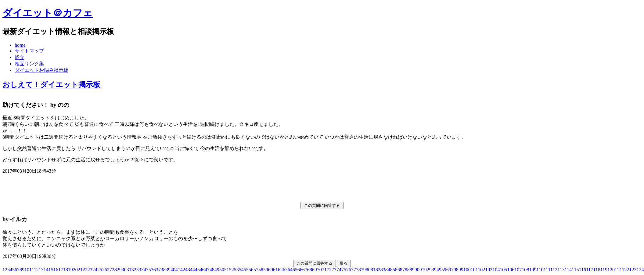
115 (575, 270)
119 (604, 270)
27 (110, 270)
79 (363, 270)
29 (119, 270)
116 (582, 270)
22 (85, 270)
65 (295, 270)
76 (349, 270)
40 (173, 270)
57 (256, 270)
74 (339, 270)
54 (241, 270)
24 (95, 270)
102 (481, 270)
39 (168, 270)
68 (310, 270)
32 (134, 270)
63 (285, 270)
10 (27, 270)
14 (46, 270)
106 (511, 270)
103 (489, 270)
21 (80, 270)
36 (153, 270)
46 (202, 270)
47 (207, 270)
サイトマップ (29, 51)
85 (393, 270)
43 (188, 270)
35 (149, 270)
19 (70, 270)
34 (144, 270)
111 (547, 270)
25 (100, 270)
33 (139, 270)
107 (518, 270)
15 (51, 270)
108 (525, 270)
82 (378, 270)
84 (388, 270)
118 (597, 270)
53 (236, 270)
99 (461, 270)
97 (451, 270)
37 (158, 270)
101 (474, 270)
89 (412, 270)
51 (227, 270)
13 (41, 270)
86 (398, 270)
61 (275, 270)
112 (554, 270)
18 (66, 270)
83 (383, 270)
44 (192, 270)
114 (568, 270)
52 (232, 270)
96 (446, 270)
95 (441, 270)
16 (56, 270)
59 (266, 270)
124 (640, 270)
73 (334, 270)
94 (437, 270)
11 (32, 270)
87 (402, 270)
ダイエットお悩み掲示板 (41, 70)
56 (251, 270)
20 (75, 270)
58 (261, 270)
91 (422, 270)
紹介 (20, 57)
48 (212, 270)
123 (633, 270)
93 (432, 270)
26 (105, 270)
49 (217, 270)
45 (197, 270)
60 (271, 270)
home (20, 45)
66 (300, 270)
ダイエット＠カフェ (48, 13)
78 (358, 270)
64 (290, 270)
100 (467, 270)
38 (163, 270)
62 (280, 270)
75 (344, 270)
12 (36, 270)
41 (178, 270)
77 (354, 270)
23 (90, 270)
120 (611, 270)
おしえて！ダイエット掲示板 (51, 85)
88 (407, 270)
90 (417, 270)
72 (329, 270)
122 (626, 270)
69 (315, 270)
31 (129, 270)
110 (540, 270)
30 (124, 270)
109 (533, 270)
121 (618, 270)
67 (305, 270)
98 (456, 270)
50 (222, 270)
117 (590, 270)
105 (503, 270)
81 (373, 270)
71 (324, 270)
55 (246, 270)
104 (496, 270)
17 (61, 270)
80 (368, 270)
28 (114, 270)
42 (183, 270)
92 (427, 270)
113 (561, 270)
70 (319, 270)
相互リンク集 (29, 64)
